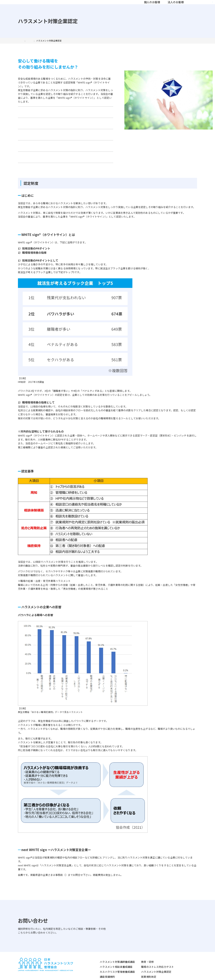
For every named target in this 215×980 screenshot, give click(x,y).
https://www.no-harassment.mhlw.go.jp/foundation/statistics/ (51, 693)
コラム (162, 7)
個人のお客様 (82, 7)
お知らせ (177, 7)
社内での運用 (74, 127)
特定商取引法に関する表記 (60, 975)
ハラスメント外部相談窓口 (139, 963)
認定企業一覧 (35, 136)
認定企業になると (35, 127)
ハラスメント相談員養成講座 (99, 948)
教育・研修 (130, 943)
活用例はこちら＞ (28, 430)
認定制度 (35, 117)
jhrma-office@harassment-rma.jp (85, 852)
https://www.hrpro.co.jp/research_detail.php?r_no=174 (47, 362)
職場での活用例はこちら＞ (33, 401)
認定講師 (147, 7)
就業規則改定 (132, 958)
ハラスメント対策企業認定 (139, 953)
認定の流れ (74, 117)
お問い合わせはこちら (173, 903)
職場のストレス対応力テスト (140, 948)
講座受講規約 (90, 958)
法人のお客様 (105, 7)
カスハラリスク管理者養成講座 (100, 953)
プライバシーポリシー (29, 975)
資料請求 (201, 7)
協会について (128, 7)
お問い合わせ (74, 136)
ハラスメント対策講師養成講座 (100, 943)
